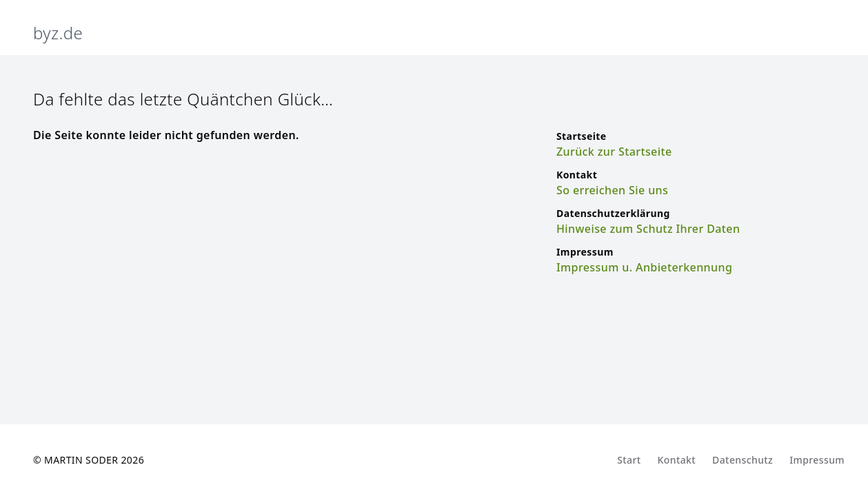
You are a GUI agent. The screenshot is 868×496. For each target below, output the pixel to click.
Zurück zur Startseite (614, 152)
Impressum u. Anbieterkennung (644, 267)
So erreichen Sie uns (612, 190)
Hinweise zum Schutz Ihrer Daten (648, 229)
